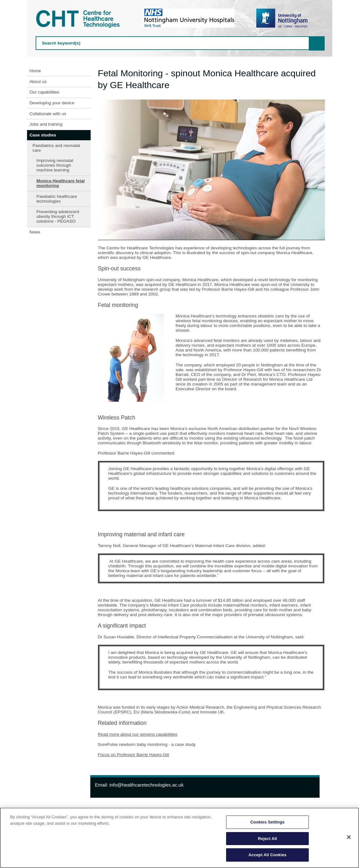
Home (35, 71)
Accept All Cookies (267, 855)
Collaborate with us (48, 114)
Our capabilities (45, 92)
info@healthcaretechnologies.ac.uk (146, 785)
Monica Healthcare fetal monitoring (60, 183)
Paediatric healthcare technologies (57, 199)
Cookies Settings (267, 822)
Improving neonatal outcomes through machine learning (55, 165)
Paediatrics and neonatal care (56, 148)
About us (38, 82)
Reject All (267, 839)
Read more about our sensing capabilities (138, 734)
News (35, 232)
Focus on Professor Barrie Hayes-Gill (134, 755)
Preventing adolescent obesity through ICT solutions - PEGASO (58, 216)
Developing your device (52, 103)
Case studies (43, 135)
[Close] (349, 837)
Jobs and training (46, 124)
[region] (179, 838)
